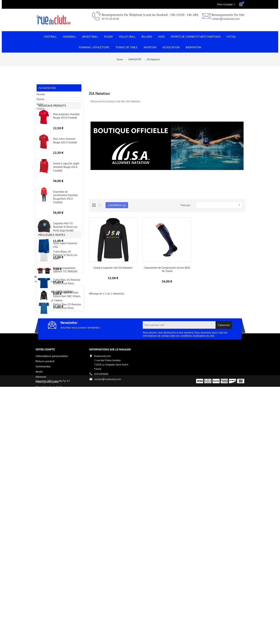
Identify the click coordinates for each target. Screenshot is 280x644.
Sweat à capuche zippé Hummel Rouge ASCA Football (66, 188)
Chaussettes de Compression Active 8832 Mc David (167, 269)
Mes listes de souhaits (49, 618)
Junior (40, 106)
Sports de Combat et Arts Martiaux (196, 37)
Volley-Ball (127, 37)
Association (171, 47)
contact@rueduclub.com (226, 19)
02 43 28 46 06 (110, 19)
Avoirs (39, 602)
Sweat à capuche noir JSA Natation (113, 268)
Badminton (193, 47)
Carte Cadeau (55, 531)
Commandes (43, 597)
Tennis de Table (127, 47)
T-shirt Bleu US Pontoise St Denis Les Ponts (67, 302)
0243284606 (101, 605)
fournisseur (43, 508)
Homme (41, 96)
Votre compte (45, 580)
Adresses (41, 607)
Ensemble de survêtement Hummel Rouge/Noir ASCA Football (65, 217)
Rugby (109, 37)
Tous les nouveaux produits (65, 401)
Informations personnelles (52, 587)
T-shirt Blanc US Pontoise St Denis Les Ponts (65, 276)
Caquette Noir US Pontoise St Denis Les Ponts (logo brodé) (65, 247)
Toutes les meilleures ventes (64, 498)
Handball (70, 37)
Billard (147, 37)
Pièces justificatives (47, 613)
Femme (40, 101)
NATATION (150, 47)
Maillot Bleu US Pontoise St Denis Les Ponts (67, 327)
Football (50, 37)
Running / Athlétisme (94, 47)
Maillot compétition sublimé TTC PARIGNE (65, 452)
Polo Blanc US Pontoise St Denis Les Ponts (66, 380)
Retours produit (45, 592)
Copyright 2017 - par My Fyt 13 (53, 638)
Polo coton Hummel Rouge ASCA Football (65, 161)
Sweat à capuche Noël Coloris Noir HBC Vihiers (67, 477)
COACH (40, 111)
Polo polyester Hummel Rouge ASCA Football (66, 136)
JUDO (161, 37)
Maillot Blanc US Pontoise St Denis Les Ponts (65, 353)
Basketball (90, 37)
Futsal (231, 37)
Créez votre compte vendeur (53, 623)
